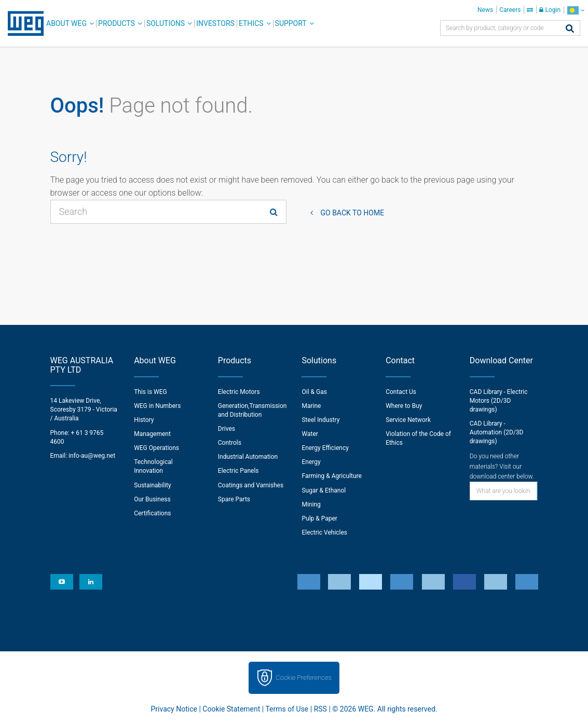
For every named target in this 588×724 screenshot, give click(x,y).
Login (550, 10)
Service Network (408, 420)
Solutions (166, 23)
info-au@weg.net (92, 456)
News (485, 10)
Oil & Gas (314, 392)
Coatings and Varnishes (251, 485)
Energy (311, 462)
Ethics (251, 23)
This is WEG (151, 392)
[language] (576, 10)
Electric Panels (238, 471)
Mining (311, 504)
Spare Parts (234, 499)
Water (310, 434)
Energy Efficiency (325, 448)
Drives (227, 429)
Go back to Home (353, 213)
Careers (510, 10)
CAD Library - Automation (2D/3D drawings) (497, 432)
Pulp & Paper (319, 518)
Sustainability (153, 485)
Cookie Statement (231, 709)
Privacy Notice (174, 709)
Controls (230, 443)
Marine (311, 406)
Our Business (152, 499)
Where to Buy (404, 406)
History (144, 420)
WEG (22, 23)
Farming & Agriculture (331, 476)
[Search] (570, 29)
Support (291, 23)
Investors (215, 23)
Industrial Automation (248, 457)
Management (152, 434)
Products (117, 23)
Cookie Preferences (304, 678)
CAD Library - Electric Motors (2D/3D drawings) (499, 401)
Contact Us (401, 392)
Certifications (152, 513)
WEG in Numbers (157, 406)
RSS (320, 709)
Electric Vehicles (324, 532)
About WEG (66, 23)
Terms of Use (287, 709)
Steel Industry (320, 420)
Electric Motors (239, 392)
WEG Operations (156, 448)
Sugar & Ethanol (324, 490)
